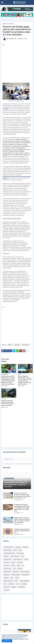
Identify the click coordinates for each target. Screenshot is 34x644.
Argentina (18, 547)
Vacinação (11, 584)
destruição (24, 584)
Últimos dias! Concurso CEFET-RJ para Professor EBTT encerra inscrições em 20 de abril (22, 520)
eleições (14, 587)
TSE (16, 581)
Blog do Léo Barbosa (9, 459)
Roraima (6, 578)
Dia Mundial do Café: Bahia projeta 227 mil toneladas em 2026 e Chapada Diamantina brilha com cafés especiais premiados (8, 380)
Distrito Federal (15, 556)
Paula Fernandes (25, 572)
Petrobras (7, 575)
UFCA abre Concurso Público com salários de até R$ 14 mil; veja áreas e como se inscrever (17, 483)
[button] (2, 2)
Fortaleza (20, 562)
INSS (19, 566)
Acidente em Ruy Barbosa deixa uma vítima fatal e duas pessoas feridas (7, 403)
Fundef (5, 109)
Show (17, 578)
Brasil (15, 550)
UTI (5, 584)
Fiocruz (13, 562)
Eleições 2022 (8, 559)
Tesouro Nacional (24, 581)
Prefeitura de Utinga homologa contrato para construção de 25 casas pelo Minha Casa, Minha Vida (22, 508)
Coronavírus (20, 553)
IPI (23, 566)
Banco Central (8, 550)
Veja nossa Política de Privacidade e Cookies (19, 639)
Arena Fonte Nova (8, 547)
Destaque (17, 345)
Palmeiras (16, 572)
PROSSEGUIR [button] (7, 641)
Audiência (25, 547)
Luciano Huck (7, 569)
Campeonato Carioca (9, 553)
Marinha (20, 569)
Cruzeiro (6, 556)
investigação (21, 587)
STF (12, 578)
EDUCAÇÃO (26, 345)
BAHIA (12, 24)
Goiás (13, 566)
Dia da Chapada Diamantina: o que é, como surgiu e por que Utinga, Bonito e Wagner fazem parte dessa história (25, 380)
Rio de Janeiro (25, 575)
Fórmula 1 (7, 566)
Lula (14, 569)
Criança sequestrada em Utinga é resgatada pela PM (22, 531)
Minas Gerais (7, 572)
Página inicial (6, 24)
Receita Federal (15, 575)
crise (17, 584)
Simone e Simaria (8, 581)
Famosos (6, 562)
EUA (22, 556)
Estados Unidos (18, 559)
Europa (26, 559)
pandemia (7, 590)
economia (6, 587)
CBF (20, 550)
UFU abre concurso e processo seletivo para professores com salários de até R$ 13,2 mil (22, 496)
